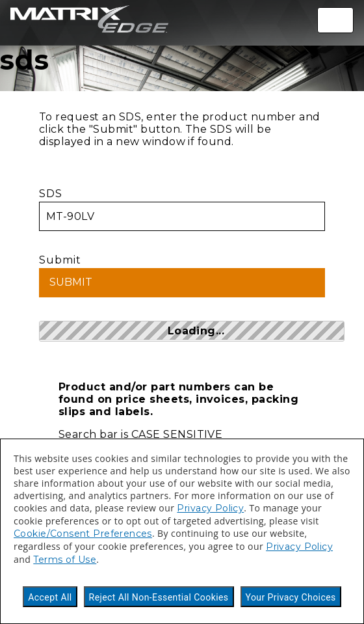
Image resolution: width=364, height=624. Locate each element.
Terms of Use (65, 560)
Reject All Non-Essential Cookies (159, 597)
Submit (182, 276)
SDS (182, 209)
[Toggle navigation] (335, 20)
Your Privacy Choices (291, 597)
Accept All (50, 597)
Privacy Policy (210, 508)
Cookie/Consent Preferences (83, 534)
